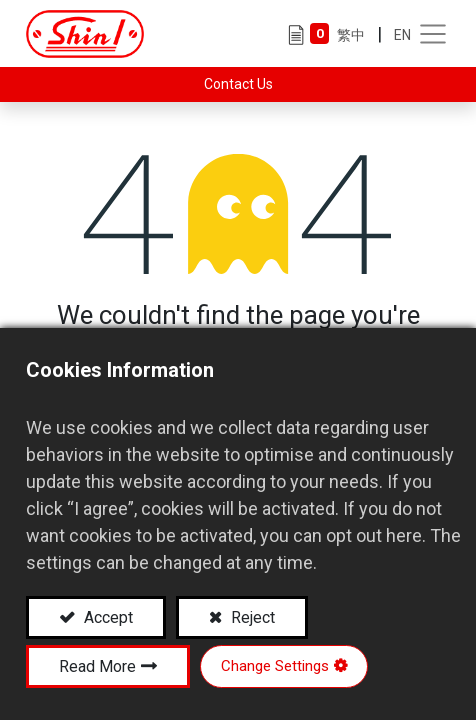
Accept (106, 617)
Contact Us (238, 84)
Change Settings (275, 666)
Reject (251, 617)
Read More (97, 666)
